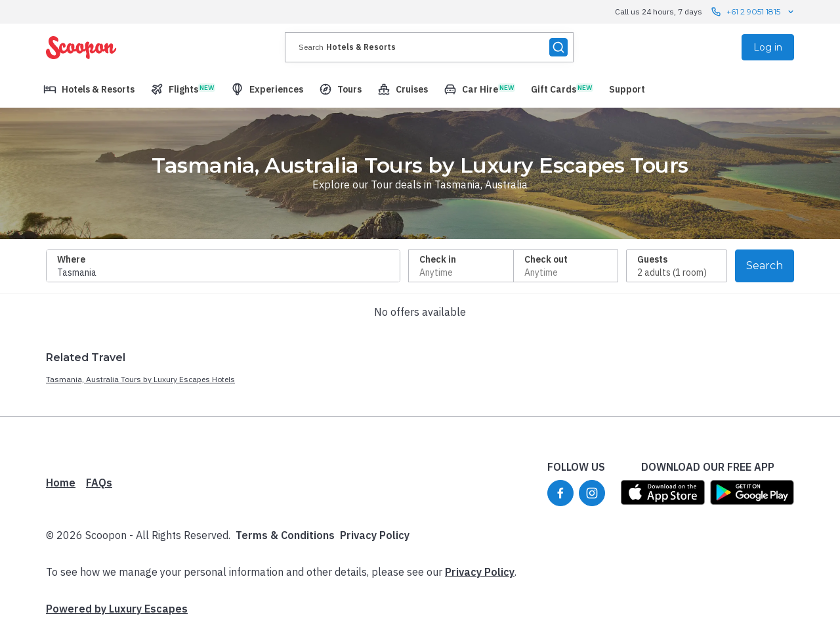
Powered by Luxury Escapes (117, 609)
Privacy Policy (375, 535)
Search (765, 266)
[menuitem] (89, 89)
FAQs (99, 483)
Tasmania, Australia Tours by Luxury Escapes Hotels (140, 379)
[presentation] (429, 47)
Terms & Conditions (285, 535)
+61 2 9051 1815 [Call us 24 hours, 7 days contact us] (753, 12)
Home (61, 483)
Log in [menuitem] (768, 47)
